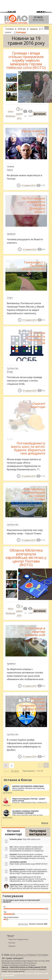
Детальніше (23, 924)
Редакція (12, 946)
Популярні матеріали (38, 832)
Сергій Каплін (7, 793)
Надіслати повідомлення (18, 939)
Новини (10, 166)
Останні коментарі (13, 832)
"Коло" (11, 936)
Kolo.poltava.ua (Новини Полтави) (29, 955)
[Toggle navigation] (47, 27)
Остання (15, 771)
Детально (40, 114)
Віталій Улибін (8, 818)
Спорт (10, 298)
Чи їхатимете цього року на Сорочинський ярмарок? (21, 901)
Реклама (12, 943)
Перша (6, 771)
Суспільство (13, 368)
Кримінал (11, 234)
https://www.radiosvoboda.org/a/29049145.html (26, 863)
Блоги (45, 823)
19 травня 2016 (19, 114)
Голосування (13, 896)
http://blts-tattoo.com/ (22, 841)
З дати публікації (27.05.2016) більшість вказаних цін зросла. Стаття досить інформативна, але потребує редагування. (25, 879)
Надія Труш (7, 805)
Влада (10, 372)
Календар (20, 32)
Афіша (10, 170)
